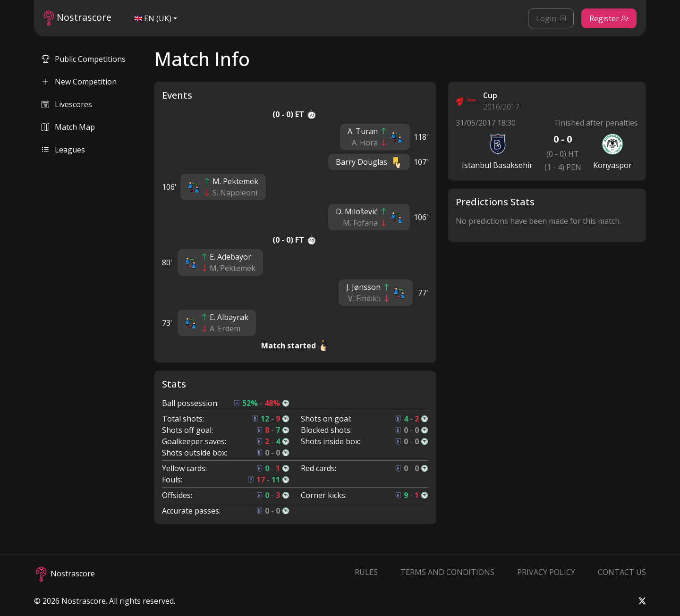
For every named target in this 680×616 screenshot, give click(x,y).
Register (609, 18)
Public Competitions (84, 59)
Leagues (63, 150)
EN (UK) (153, 18)
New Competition (79, 82)
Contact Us (622, 572)
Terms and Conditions (447, 572)
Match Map (68, 127)
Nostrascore (77, 18)
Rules (366, 572)
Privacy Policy (546, 572)
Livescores (67, 104)
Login (551, 18)
